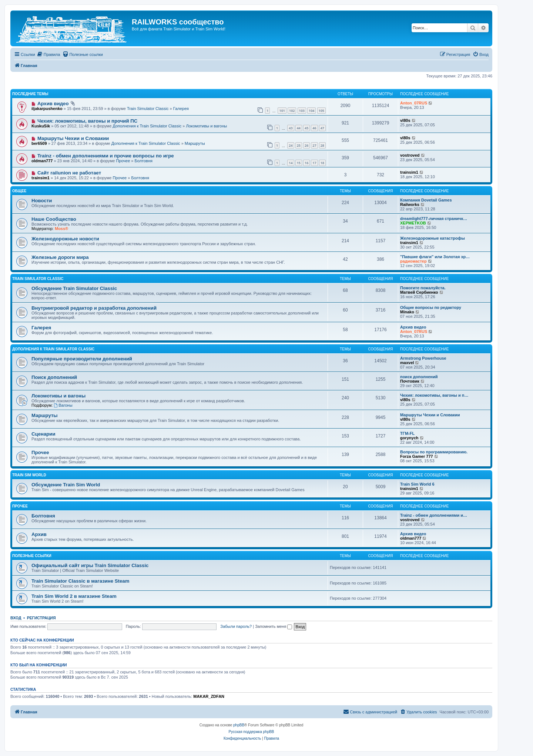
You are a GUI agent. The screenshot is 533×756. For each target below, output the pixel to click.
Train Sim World (29, 475)
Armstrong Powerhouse (423, 358)
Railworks (410, 204)
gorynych (409, 438)
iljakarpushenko (47, 109)
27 (314, 145)
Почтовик (410, 381)
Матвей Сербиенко (419, 292)
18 (322, 163)
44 (299, 128)
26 (306, 145)
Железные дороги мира (60, 257)
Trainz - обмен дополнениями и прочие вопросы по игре (106, 156)
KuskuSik (41, 126)
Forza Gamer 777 (417, 456)
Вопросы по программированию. (434, 452)
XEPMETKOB (413, 223)
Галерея (181, 109)
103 (302, 111)
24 (291, 145)
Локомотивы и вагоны (206, 126)
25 (299, 145)
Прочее (123, 161)
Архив (39, 534)
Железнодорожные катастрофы (433, 238)
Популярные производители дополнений (82, 359)
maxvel (407, 363)
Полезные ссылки (32, 556)
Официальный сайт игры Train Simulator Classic (90, 565)
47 (322, 128)
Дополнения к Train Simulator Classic (147, 126)
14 (291, 163)
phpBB (239, 725)
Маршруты (195, 143)
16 (306, 163)
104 (311, 111)
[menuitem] (49, 54)
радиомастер (413, 261)
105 (321, 111)
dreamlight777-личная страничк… (434, 219)
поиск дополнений (419, 377)
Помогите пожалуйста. (423, 288)
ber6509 (39, 143)
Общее (19, 191)
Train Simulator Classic (148, 109)
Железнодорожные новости (65, 239)
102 (292, 111)
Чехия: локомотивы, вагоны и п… (434, 395)
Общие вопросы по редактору (431, 307)
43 (291, 128)
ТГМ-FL (407, 433)
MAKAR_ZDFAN (209, 696)
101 (282, 111)
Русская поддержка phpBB (251, 732)
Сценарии (43, 434)
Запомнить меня (274, 626)
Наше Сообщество (54, 219)
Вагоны (63, 405)
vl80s (405, 120)
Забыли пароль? (236, 626)
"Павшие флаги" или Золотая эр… (435, 257)
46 (314, 128)
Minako (407, 312)
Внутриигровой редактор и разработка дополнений (94, 308)
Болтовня (144, 161)
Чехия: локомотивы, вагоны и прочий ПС (87, 121)
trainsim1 (41, 178)
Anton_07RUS (414, 103)
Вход (16, 618)
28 (322, 145)
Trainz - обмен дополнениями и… (434, 515)
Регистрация (41, 618)
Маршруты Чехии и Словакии (73, 138)
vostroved (410, 155)
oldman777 (42, 161)
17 (314, 163)
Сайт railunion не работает (69, 173)
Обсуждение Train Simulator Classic (74, 288)
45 (306, 128)
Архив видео (53, 104)
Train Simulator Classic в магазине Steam (80, 581)
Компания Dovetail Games (426, 200)
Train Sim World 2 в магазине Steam (74, 596)
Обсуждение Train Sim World (66, 485)
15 (299, 163)
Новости (42, 201)
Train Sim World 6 (417, 484)
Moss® (61, 229)
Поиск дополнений (54, 377)
